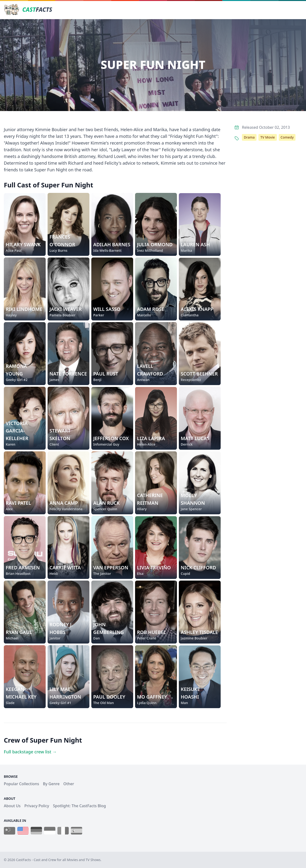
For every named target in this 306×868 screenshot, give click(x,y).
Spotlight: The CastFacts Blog (79, 806)
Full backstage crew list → (30, 752)
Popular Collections (22, 784)
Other (69, 784)
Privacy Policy (37, 806)
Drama (249, 137)
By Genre (51, 784)
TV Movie (268, 137)
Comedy (287, 137)
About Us (12, 806)
